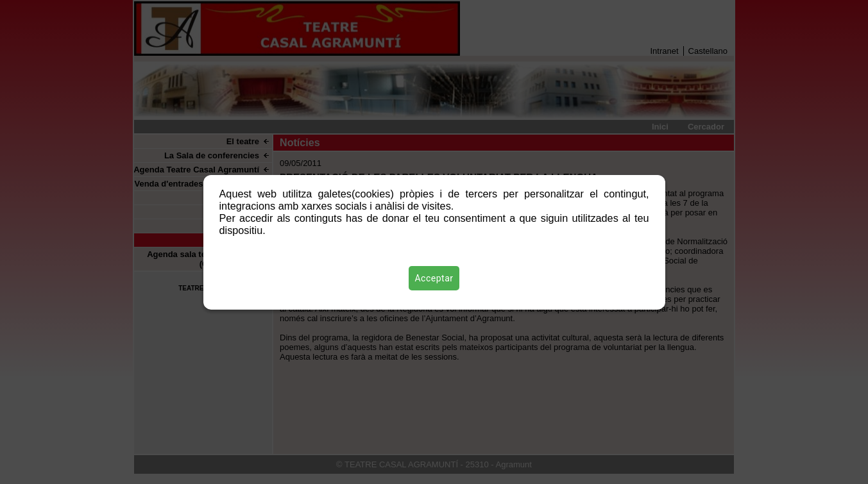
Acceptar (434, 278)
